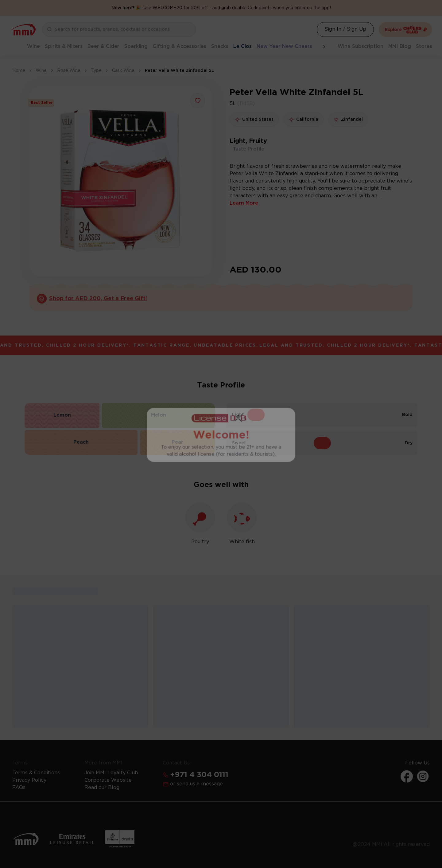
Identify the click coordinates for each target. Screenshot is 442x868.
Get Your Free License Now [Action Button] (221, 514)
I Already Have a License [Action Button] (221, 403)
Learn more (254, 497)
